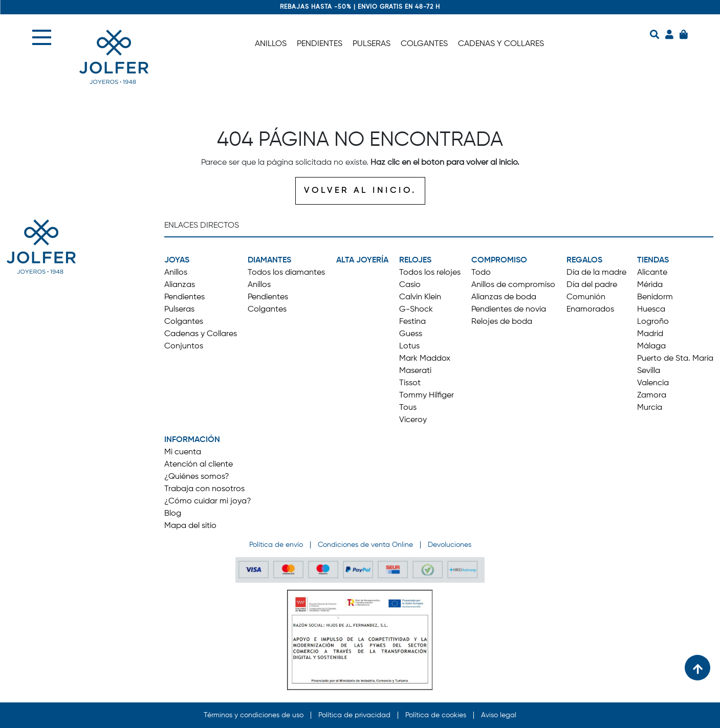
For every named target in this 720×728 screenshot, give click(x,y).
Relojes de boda (502, 322)
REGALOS (584, 260)
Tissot (410, 383)
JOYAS (177, 260)
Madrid (650, 334)
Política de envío (276, 545)
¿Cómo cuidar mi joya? (208, 501)
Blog (173, 514)
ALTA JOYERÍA (362, 260)
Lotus (409, 346)
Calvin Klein (420, 297)
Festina (412, 322)
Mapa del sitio (190, 526)
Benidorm (655, 297)
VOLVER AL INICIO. (360, 191)
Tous (408, 408)
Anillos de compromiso (513, 285)
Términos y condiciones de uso (254, 715)
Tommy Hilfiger (427, 395)
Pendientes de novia (509, 310)
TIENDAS (653, 260)
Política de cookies (436, 715)
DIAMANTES (269, 260)
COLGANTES (424, 44)
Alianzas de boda (504, 297)
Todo (481, 273)
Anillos (176, 273)
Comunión (586, 297)
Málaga (651, 346)
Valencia (653, 383)
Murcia (650, 408)
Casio (410, 285)
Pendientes (184, 297)
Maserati (415, 371)
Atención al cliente (199, 465)
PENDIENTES (320, 44)
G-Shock (416, 310)
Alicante (652, 273)
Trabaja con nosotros (204, 489)
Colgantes (184, 322)
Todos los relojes (430, 273)
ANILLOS (271, 44)
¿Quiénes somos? (197, 477)
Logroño (653, 322)
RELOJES (415, 260)
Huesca (651, 310)
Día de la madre (596, 273)
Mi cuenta (183, 452)
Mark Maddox (425, 359)
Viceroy (413, 420)
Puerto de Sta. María (675, 359)
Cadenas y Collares (201, 334)
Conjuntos (184, 346)
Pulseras (179, 310)
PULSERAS (372, 44)
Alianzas (180, 285)
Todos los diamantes (286, 273)
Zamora (652, 395)
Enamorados (590, 310)
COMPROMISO (499, 260)
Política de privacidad (354, 715)
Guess (411, 334)
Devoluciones (450, 545)
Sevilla (649, 371)
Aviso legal (499, 715)
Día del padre (592, 285)
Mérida (650, 285)
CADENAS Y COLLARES (501, 44)
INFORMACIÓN (192, 440)
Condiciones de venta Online (365, 545)
